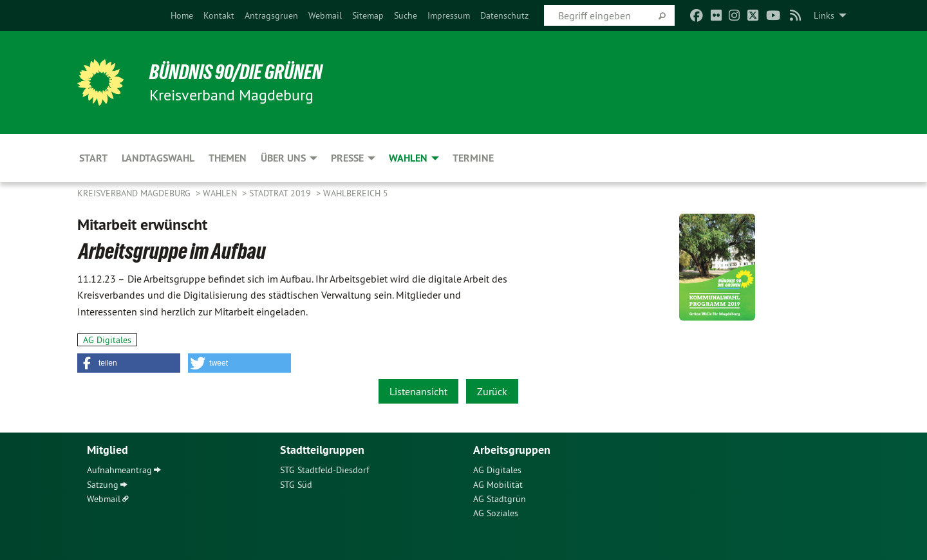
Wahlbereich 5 (356, 193)
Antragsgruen (271, 15)
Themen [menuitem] (228, 158)
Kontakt (219, 15)
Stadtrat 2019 (281, 193)
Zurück (492, 391)
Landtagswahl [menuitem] (158, 158)
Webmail (325, 15)
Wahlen (221, 193)
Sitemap (368, 15)
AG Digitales (107, 340)
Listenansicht (418, 391)
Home (182, 15)
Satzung (103, 485)
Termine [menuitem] (473, 158)
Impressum (449, 15)
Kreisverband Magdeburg (135, 193)
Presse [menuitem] (347, 158)
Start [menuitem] (93, 158)
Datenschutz (504, 15)
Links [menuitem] (824, 15)
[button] (129, 363)
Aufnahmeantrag (119, 470)
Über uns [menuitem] (283, 158)
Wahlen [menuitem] (408, 158)
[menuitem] (182, 15)
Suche (406, 15)
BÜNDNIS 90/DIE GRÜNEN (236, 72)
